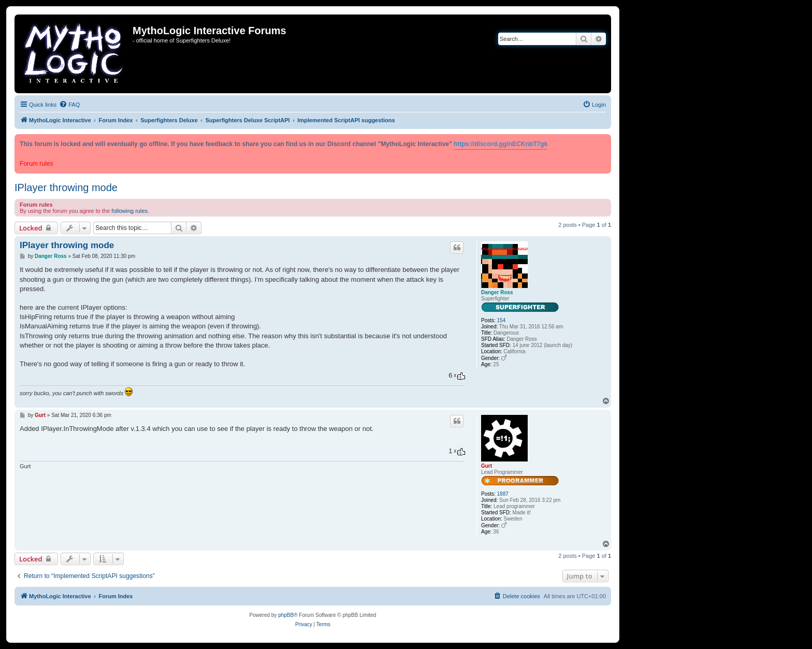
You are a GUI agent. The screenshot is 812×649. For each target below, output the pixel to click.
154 (502, 320)
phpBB (286, 615)
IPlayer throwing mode (66, 188)
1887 (503, 494)
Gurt (487, 466)
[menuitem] (69, 105)
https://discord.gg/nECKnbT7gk (501, 144)
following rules (129, 211)
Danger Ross (497, 292)
